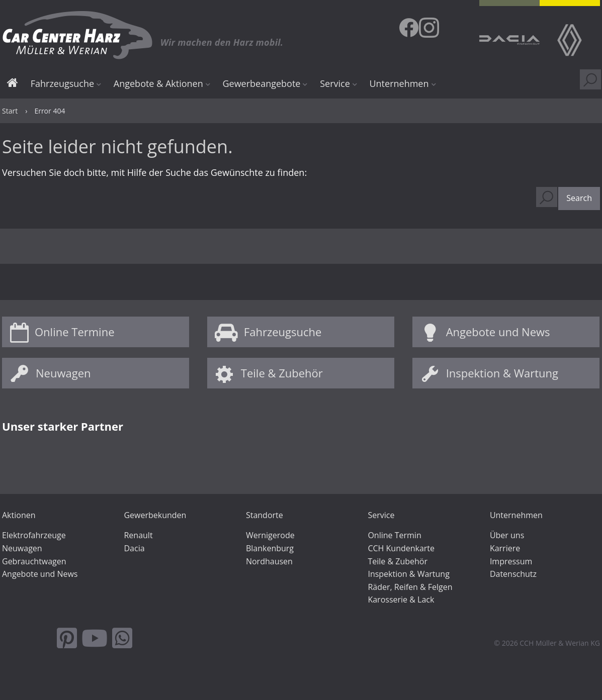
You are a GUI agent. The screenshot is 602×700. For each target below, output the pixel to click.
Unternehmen (399, 83)
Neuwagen (63, 373)
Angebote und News (498, 332)
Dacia (134, 548)
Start (13, 84)
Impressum (511, 561)
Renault (138, 535)
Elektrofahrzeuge (34, 535)
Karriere (505, 548)
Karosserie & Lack (401, 599)
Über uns (507, 535)
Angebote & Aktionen (158, 83)
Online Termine (75, 332)
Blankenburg (270, 548)
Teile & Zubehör (282, 373)
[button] (579, 198)
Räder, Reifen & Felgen (410, 587)
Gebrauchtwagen (34, 561)
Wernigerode (270, 535)
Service (335, 83)
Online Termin (394, 535)
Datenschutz (513, 574)
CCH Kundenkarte (401, 548)
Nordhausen (269, 561)
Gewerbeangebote (261, 83)
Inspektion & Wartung (502, 373)
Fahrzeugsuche (62, 83)
